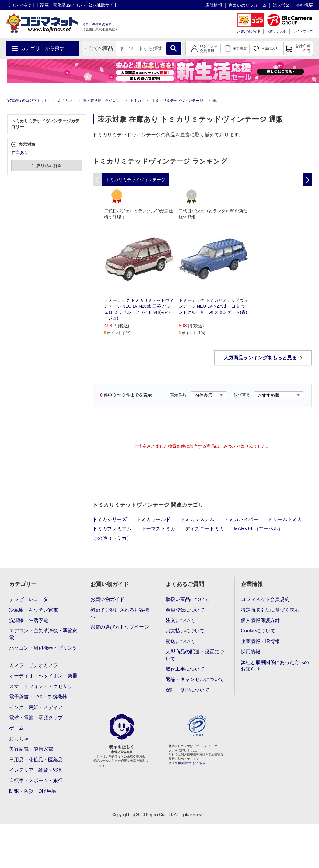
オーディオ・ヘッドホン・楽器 (43, 676)
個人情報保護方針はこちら (187, 763)
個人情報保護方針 (260, 620)
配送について (180, 641)
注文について (180, 620)
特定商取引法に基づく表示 (270, 610)
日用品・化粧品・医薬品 (36, 760)
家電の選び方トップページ (120, 627)
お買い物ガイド (249, 31)
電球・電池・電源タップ (36, 718)
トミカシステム (197, 519)
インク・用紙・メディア (36, 707)
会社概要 (304, 5)
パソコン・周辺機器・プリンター (43, 651)
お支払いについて (185, 631)
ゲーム (16, 728)
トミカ (136, 101)
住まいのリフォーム (247, 5)
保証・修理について (188, 690)
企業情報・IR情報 (260, 641)
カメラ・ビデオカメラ (33, 665)
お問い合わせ (277, 31)
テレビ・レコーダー (31, 599)
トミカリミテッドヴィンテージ (177, 101)
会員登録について (185, 610)
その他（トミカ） (112, 538)
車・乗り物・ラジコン (101, 101)
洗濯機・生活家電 (29, 620)
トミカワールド (153, 519)
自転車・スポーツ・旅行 (36, 780)
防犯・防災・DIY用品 (33, 791)
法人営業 (281, 5)
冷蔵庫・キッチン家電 (33, 610)
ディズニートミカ (205, 529)
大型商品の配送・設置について (195, 655)
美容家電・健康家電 (31, 749)
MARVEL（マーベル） (258, 529)
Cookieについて (258, 631)
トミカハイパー (241, 519)
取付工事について (185, 669)
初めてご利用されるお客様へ (120, 613)
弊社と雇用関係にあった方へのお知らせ (275, 666)
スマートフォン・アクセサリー (43, 686)
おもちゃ (65, 101)
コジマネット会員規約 (265, 599)
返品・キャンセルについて (195, 679)
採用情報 (251, 652)
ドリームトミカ (285, 519)
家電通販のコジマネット (27, 101)
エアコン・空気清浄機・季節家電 (43, 634)
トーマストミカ (158, 529)
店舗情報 (214, 5)
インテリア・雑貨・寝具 (36, 770)
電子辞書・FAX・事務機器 (38, 697)
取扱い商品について (188, 599)
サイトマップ (303, 31)
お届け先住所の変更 (97, 24)
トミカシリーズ (110, 519)
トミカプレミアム (112, 529)
